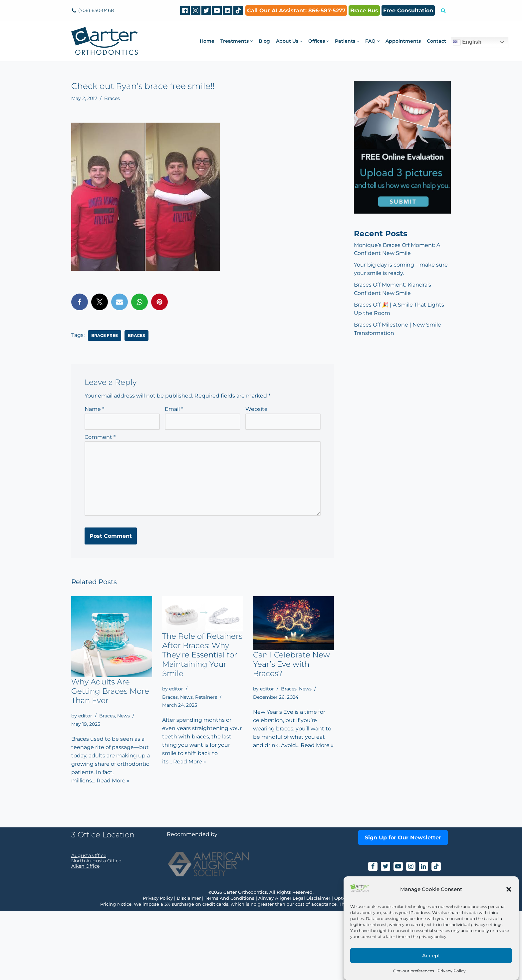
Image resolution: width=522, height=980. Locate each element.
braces (136, 335)
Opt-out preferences (414, 971)
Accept (431, 956)
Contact (436, 41)
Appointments (403, 41)
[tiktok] (238, 10)
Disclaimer (189, 967)
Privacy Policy (452, 971)
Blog (264, 41)
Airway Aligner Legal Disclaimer (294, 967)
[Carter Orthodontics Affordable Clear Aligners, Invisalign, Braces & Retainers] (105, 41)
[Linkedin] (228, 10)
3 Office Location (103, 904)
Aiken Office (85, 935)
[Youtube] (217, 10)
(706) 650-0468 (96, 10)
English (467, 42)
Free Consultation (408, 10)
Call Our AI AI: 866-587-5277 (296, 10)
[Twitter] (206, 10)
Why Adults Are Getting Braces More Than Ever (110, 691)
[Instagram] (196, 10)
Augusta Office (89, 924)
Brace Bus (364, 10)
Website (257, 409)
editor (85, 716)
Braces (112, 98)
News (124, 716)
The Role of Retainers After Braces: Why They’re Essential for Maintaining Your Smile (202, 655)
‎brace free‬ (105, 335)
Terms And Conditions (230, 967)
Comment (100, 437)
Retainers (206, 697)
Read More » (113, 781)
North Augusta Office (96, 930)
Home (207, 41)
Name (94, 409)
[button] (509, 889)
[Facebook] (185, 10)
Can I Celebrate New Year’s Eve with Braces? (291, 664)
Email (174, 409)
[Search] (443, 10)
